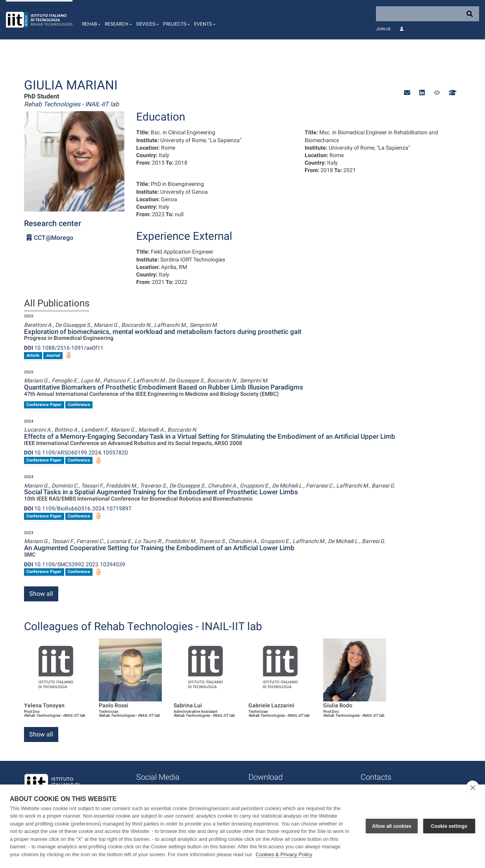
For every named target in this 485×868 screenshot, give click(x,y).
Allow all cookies (392, 826)
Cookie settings (449, 826)
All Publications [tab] (57, 304)
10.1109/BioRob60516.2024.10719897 (78, 508)
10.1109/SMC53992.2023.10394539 (75, 564)
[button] (90, 20)
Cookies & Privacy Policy (284, 854)
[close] (473, 787)
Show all (41, 594)
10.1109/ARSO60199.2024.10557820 (76, 453)
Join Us (383, 29)
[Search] (428, 14)
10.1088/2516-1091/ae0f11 (64, 348)
